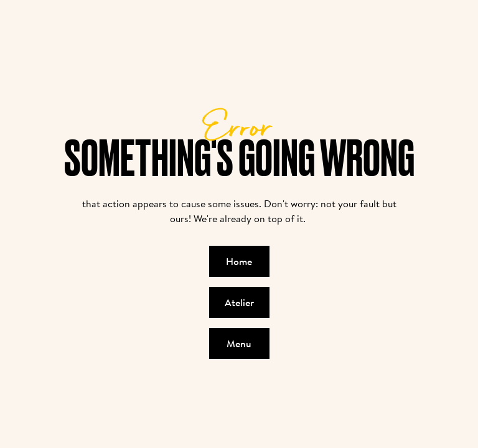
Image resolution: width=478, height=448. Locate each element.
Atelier (239, 302)
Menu (239, 343)
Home (239, 261)
